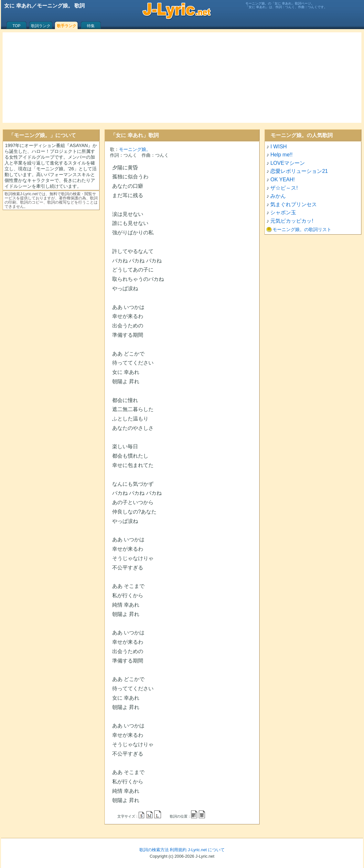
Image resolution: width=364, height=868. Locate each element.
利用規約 (178, 850)
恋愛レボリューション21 (299, 171)
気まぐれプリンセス (294, 204)
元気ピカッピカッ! (292, 221)
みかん (278, 196)
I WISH (278, 147)
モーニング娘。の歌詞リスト (302, 229)
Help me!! (281, 155)
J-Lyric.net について (206, 850)
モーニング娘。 (135, 149)
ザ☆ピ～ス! (284, 188)
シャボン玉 (283, 212)
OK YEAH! (282, 180)
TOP (16, 26)
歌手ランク (67, 26)
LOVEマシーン (288, 163)
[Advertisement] (182, 78)
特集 (91, 26)
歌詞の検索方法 (154, 850)
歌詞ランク (41, 26)
